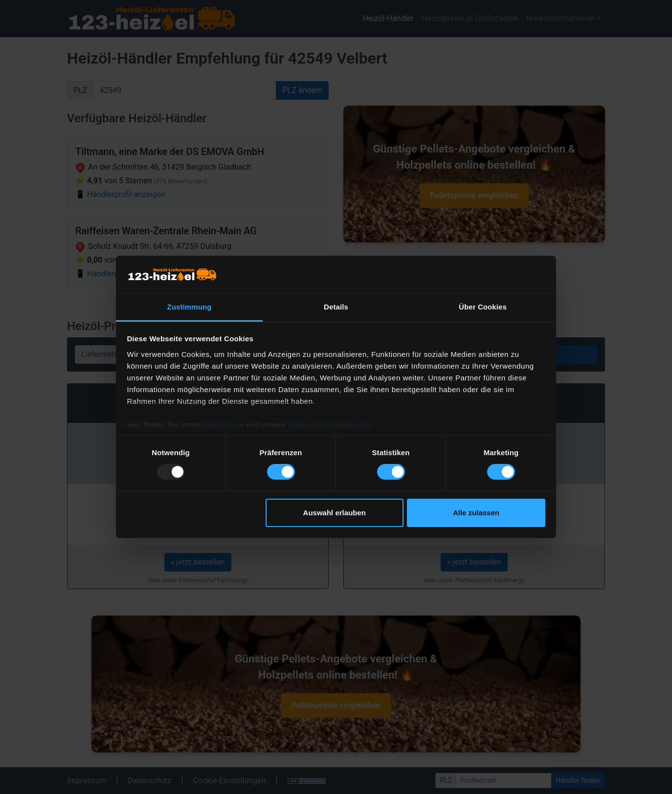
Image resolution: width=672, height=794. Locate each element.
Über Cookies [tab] (483, 307)
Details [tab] (336, 307)
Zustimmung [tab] (190, 307)
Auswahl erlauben (335, 513)
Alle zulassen (476, 513)
